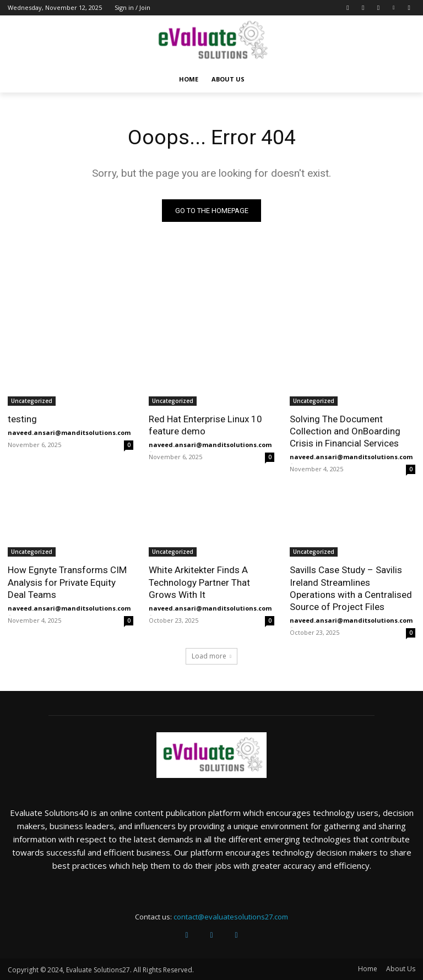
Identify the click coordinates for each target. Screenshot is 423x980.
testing (22, 419)
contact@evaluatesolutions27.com (231, 917)
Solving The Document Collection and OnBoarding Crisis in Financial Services (345, 431)
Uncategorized (32, 401)
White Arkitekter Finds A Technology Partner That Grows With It (199, 582)
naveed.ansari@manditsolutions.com (69, 432)
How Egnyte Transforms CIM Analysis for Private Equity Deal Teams (67, 582)
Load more (211, 657)
